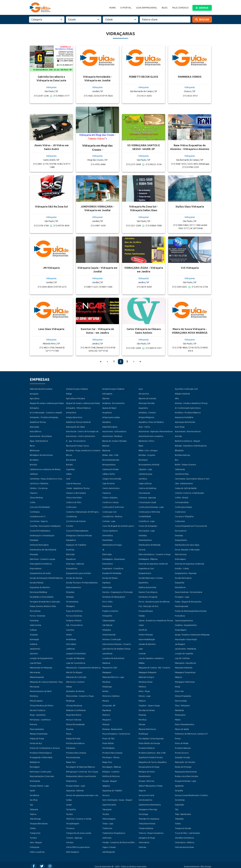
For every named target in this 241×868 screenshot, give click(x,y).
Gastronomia (35, 624)
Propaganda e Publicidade (41, 755)
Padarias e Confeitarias (76, 708)
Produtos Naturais (183, 746)
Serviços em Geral (146, 793)
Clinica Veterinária (74, 497)
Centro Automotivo (111, 488)
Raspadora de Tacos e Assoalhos (152, 760)
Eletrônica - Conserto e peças (42, 558)
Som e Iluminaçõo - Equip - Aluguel (117, 797)
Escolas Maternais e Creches (151, 577)
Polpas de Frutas (37, 736)
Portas (178, 736)
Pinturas (106, 722)
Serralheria (34, 793)
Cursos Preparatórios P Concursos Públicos (193, 525)
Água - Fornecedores (76, 441)
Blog (165, 8)
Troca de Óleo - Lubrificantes (187, 830)
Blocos (69, 455)
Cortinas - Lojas (109, 520)
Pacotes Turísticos (38, 708)
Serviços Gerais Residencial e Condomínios (193, 793)
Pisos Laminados (37, 727)
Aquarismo (143, 408)
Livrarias (142, 652)
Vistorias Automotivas (184, 844)
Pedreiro (106, 713)
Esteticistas (107, 586)
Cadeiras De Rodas (110, 469)
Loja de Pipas (35, 661)
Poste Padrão (108, 741)
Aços (141, 389)
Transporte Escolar (183, 826)
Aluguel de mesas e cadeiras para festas (47, 403)
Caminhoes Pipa (182, 474)
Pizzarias (70, 727)
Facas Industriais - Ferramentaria (189, 591)
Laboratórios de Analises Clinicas (116, 647)
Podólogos (143, 732)
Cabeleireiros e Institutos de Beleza (45, 469)
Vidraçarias (34, 844)
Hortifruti (143, 629)
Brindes (69, 464)
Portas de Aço (36, 741)
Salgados (106, 783)
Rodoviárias (35, 779)
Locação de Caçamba (184, 652)
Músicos (142, 699)
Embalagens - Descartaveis (114, 558)
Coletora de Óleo (74, 502)
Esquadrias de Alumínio (40, 586)
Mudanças (70, 699)
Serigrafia (179, 788)
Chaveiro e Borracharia (76, 492)
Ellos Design (206, 864)
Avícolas (178, 436)
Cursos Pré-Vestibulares (40, 530)
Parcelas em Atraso (147, 708)
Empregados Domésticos (41, 563)
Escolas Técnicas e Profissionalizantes (82, 582)
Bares (32, 445)
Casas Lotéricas (145, 483)
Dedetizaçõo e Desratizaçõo (42, 535)
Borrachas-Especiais (111, 459)
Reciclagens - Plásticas (112, 765)
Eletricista (70, 553)
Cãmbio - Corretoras (39, 488)
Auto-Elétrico (36, 431)
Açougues (34, 394)
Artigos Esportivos (74, 417)
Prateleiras (71, 746)
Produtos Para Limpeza (76, 751)
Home (112, 8)
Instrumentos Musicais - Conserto (117, 642)
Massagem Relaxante (147, 671)
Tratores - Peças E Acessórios (151, 830)
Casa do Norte (109, 483)
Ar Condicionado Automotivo (188, 408)
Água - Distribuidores (39, 441)
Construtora (180, 511)
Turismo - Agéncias (74, 835)
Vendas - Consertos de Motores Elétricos (120, 840)
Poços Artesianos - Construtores (116, 732)
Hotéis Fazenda (109, 633)
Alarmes (106, 398)
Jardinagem (180, 642)
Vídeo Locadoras (37, 849)
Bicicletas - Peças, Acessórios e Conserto (83, 450)
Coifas (33, 502)
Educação (34, 553)
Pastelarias (179, 708)
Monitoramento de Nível (40, 689)
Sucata (69, 802)
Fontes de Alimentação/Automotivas (191, 610)
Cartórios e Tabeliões (39, 483)
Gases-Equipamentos (184, 619)
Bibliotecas (35, 450)
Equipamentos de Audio (40, 572)
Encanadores (72, 567)
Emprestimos (36, 567)
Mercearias (34, 685)
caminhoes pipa (145, 474)
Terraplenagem (73, 821)
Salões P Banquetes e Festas (151, 783)
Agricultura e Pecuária (75, 398)
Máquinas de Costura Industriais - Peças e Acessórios (52, 680)
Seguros (142, 788)
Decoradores (181, 530)
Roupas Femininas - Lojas (185, 779)
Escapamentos (145, 572)
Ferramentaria (72, 600)
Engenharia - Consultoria (113, 567)
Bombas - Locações (147, 455)
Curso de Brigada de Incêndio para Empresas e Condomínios (128, 525)
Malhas (141, 661)
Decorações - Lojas (147, 530)
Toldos (178, 821)
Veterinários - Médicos (184, 840)
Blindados (179, 450)
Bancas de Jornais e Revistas (114, 441)
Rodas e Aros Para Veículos (186, 774)
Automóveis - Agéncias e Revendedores (156, 431)
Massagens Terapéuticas (185, 671)
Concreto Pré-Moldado (40, 506)
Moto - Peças (144, 689)
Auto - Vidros (144, 427)
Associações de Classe (75, 427)
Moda (177, 685)
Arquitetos (107, 412)
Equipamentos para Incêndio (78, 572)
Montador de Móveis (75, 689)
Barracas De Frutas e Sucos (77, 445)
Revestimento (145, 774)
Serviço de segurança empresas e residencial (85, 793)
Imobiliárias (71, 638)
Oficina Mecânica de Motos (41, 704)
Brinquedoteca (109, 464)
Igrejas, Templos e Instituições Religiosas (192, 633)
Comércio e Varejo (110, 502)
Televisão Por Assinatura (149, 816)
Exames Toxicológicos (148, 591)
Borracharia (71, 459)
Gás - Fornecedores (74, 624)
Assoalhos (107, 422)
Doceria (142, 549)
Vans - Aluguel (36, 840)
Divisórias (70, 549)
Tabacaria (34, 807)
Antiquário (34, 408)
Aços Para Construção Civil (186, 389)
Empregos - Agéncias (75, 563)
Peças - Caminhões (38, 713)
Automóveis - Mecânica (112, 436)
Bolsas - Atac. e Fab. (111, 455)
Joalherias (70, 647)
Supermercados (109, 802)
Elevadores (71, 558)
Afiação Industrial (182, 394)
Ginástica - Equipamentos (186, 624)
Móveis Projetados (183, 694)
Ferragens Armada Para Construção (45, 600)
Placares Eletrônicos (147, 727)
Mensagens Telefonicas (185, 680)
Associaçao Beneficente (185, 422)
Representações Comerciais (42, 774)
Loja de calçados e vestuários (151, 657)
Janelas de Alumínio (147, 642)
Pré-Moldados (108, 746)
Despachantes (181, 539)
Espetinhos (143, 582)
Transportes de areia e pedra (78, 830)
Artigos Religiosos (146, 417)
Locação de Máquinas (75, 657)
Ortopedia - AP (109, 704)
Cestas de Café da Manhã (186, 488)
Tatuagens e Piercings (148, 807)
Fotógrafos (107, 614)
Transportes (35, 830)
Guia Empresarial (147, 8)
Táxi (177, 807)
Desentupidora (145, 539)
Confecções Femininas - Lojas (151, 506)
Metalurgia (107, 685)
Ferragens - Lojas (182, 596)
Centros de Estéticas (147, 488)
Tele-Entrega (35, 816)
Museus (106, 699)
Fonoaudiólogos (146, 610)
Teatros (33, 812)
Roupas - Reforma (146, 779)
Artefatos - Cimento (147, 412)
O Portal (126, 8)
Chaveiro (34, 492)
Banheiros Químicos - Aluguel (187, 441)
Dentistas (143, 535)
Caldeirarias (180, 469)
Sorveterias (180, 797)
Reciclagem (35, 765)
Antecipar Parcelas (146, 403)
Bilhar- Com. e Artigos (148, 450)
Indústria (34, 642)
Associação (35, 427)
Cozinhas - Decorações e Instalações (45, 525)
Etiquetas (70, 591)
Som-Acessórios (145, 797)
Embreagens (180, 558)
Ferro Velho (107, 600)
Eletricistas (107, 553)
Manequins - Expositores (185, 661)
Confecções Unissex (183, 506)
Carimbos (143, 478)
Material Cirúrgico (146, 675)
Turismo (33, 835)
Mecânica (106, 680)
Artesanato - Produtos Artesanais (44, 417)
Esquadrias (180, 582)
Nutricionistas (181, 699)
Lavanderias (107, 652)
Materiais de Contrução (76, 675)
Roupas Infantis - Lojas (39, 783)
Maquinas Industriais (184, 666)
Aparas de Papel (109, 408)
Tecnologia (143, 812)
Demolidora (108, 535)
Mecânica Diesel (145, 680)
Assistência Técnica (38, 422)
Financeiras (107, 605)
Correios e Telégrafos (184, 516)
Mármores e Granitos (75, 680)
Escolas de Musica (110, 577)
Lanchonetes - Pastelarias (186, 647)
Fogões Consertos (110, 610)
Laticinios (34, 652)
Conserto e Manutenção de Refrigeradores (85, 511)
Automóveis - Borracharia (41, 436)
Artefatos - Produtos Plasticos (188, 412)
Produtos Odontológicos (41, 751)
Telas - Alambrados (183, 812)
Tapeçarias (107, 807)
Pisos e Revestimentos (185, 722)
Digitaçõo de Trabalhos (76, 544)
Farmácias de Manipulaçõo (114, 596)
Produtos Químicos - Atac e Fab (152, 751)
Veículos (70, 840)
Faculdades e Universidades (42, 596)
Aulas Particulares (110, 427)
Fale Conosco (180, 8)
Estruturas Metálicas (38, 591)
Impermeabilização (147, 638)
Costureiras (180, 520)
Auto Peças (180, 427)
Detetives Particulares (39, 544)
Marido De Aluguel (74, 671)
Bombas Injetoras (182, 455)
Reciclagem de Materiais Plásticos (80, 765)
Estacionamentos (73, 586)
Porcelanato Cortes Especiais (151, 736)
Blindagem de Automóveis (41, 455)
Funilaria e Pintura (74, 619)
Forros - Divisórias (37, 614)
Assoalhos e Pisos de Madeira (151, 422)
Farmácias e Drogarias (148, 596)
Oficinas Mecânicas (74, 704)
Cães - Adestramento (184, 483)
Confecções (71, 506)
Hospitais (34, 633)
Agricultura (35, 398)
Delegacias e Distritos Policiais (79, 535)
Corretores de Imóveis (76, 520)
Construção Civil (109, 511)
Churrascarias (144, 492)
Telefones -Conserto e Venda (79, 816)
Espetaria (106, 582)
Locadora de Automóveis (113, 657)
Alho (177, 398)
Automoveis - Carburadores (114, 431)
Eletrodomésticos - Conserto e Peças (155, 553)
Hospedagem (181, 629)
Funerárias (34, 619)
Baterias (106, 445)
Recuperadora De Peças (149, 765)
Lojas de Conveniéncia (76, 661)
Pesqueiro (107, 718)
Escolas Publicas (37, 582)
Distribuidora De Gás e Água (187, 544)
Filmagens (70, 605)
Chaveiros (107, 492)
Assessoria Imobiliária (184, 417)
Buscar (202, 19)
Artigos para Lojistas (111, 417)
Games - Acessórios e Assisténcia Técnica (156, 619)
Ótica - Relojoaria (182, 704)
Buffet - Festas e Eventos (185, 464)
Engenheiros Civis (146, 567)
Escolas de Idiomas (74, 577)
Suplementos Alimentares (150, 802)
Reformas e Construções (40, 769)
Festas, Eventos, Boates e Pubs (43, 605)
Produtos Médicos (147, 746)
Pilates (178, 718)
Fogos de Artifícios (74, 610)
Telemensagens (109, 816)
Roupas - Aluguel (109, 779)
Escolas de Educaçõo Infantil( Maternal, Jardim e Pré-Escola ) (56, 577)
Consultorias (71, 516)
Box (177, 459)
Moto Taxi (179, 689)
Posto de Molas (182, 741)
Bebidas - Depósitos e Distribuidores (191, 445)
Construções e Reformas (149, 511)
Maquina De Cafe (110, 666)
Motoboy (34, 694)
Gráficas (33, 629)
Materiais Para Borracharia (41, 389)
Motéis (105, 689)
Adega (69, 394)
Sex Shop (34, 797)
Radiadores (35, 760)
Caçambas (70, 469)
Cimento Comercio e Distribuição (189, 492)
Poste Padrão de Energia (149, 741)
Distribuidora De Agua (112, 544)
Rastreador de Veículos (185, 760)
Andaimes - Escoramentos (113, 403)
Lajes (141, 647)
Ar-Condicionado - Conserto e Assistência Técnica (51, 412)
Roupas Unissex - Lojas (75, 783)
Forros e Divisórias (74, 614)
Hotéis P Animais (146, 633)
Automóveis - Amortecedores (188, 431)
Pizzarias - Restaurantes (112, 727)
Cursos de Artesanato (148, 525)
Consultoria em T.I (38, 516)
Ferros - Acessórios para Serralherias (154, 600)
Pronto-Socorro (182, 751)
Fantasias (70, 596)
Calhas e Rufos (109, 474)
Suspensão (179, 802)
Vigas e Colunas (109, 844)
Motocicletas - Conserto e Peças (80, 694)
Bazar (141, 445)
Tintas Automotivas (147, 821)
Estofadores (180, 586)
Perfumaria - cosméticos (40, 718)
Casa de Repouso (73, 483)
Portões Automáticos (75, 741)
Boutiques (143, 459)
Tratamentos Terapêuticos (114, 830)
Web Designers (72, 849)
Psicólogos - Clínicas (111, 755)
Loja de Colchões (182, 657)
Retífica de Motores (111, 774)
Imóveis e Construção (112, 638)
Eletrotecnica (181, 553)
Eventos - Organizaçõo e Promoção (118, 591)
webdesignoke (109, 849)
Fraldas (142, 614)
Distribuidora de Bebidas (149, 544)
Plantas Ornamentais (39, 732)
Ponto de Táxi (108, 736)
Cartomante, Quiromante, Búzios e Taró (192, 478)
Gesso (141, 624)
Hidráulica (107, 629)
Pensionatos (180, 713)
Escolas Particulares (183, 577)
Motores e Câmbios (111, 694)
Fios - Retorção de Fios (148, 605)
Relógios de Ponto (147, 769)
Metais (69, 685)
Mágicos (178, 675)
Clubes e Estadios (110, 497)
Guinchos (70, 629)
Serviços (106, 793)
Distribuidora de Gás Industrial (43, 549)
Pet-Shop (142, 718)
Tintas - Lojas (108, 821)
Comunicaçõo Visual (147, 502)
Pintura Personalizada (75, 722)
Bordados (34, 459)
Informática (71, 642)
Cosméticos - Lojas (147, 520)
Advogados (107, 394)
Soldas (69, 797)
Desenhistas (107, 539)
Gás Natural (107, 624)
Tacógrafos (71, 807)
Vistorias (142, 844)
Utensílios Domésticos (184, 835)
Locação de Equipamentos (41, 657)
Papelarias (107, 708)
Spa (31, 802)
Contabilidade (145, 516)
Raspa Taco (71, 760)
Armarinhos (71, 412)
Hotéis (69, 633)
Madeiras (106, 661)
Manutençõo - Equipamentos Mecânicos (83, 666)
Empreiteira (107, 563)
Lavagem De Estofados (76, 652)
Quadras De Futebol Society (151, 755)
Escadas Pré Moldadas (112, 572)
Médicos (142, 685)
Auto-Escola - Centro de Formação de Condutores (88, 431)
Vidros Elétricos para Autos (78, 844)
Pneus (69, 732)
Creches (70, 525)
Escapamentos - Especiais (186, 572)
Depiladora (71, 539)
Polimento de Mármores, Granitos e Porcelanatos (196, 732)
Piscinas (142, 722)
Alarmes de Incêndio (147, 398)
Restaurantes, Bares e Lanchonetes (81, 774)
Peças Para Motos (74, 713)
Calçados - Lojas (145, 469)
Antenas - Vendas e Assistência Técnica (191, 403)
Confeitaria (35, 511)
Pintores (33, 722)
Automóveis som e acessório (151, 436)
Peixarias (142, 713)
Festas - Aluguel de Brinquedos (188, 600)
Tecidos (69, 812)
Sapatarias (179, 783)
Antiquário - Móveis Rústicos (78, 408)
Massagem (107, 671)
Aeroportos (144, 394)
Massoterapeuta (37, 675)
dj (103, 549)
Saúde (32, 788)
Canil (68, 478)
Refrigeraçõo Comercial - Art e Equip (82, 769)
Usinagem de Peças (147, 835)
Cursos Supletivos (110, 530)
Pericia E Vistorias (74, 718)
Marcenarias (35, 671)
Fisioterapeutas (181, 605)
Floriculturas (35, 610)
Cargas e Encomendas (112, 478)
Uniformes (107, 835)
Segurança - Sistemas (75, 788)
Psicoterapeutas (73, 755)
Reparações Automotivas (186, 769)
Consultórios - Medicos (112, 516)
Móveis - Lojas (144, 694)
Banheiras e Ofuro (146, 441)
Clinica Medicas (36, 497)
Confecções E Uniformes (113, 506)
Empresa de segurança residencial (153, 563)
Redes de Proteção (183, 765)
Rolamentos (71, 779)
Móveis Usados (36, 699)
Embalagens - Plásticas (148, 558)
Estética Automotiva (147, 586)
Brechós (33, 464)
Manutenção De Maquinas (41, 666)
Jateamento (35, 647)
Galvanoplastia (109, 619)
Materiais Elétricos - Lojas (113, 675)
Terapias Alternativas (39, 821)
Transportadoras (146, 826)
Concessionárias (182, 502)
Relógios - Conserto (111, 769)
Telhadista (179, 816)
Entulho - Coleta (182, 567)
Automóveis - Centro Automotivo (81, 436)
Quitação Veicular (182, 755)
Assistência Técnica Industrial (78, 422)
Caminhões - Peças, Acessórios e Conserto (48, 478)
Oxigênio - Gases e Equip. (149, 704)
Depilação (34, 539)
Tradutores (107, 826)
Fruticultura (180, 614)
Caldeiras (34, 474)
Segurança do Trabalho (112, 788)
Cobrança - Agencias (147, 497)
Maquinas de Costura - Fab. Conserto (154, 666)
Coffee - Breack (182, 497)
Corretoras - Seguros (39, 520)
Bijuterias (106, 450)
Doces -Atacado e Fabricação (187, 549)
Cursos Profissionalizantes (77, 530)
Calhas (69, 474)
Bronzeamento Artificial (149, 464)
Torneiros (70, 826)
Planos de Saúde (182, 727)
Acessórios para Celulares (77, 389)
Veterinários (144, 840)
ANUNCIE (202, 8)
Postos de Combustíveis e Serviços (45, 746)
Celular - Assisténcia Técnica (78, 488)
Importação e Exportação (186, 638)
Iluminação (34, 638)
